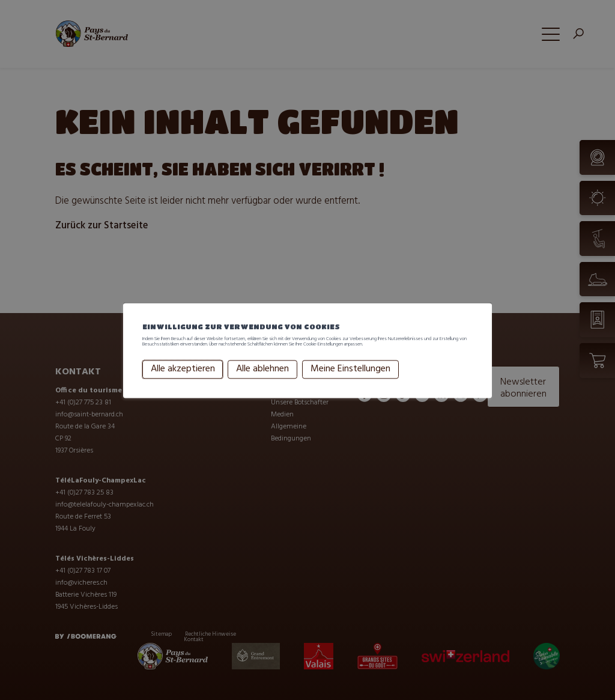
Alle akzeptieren (183, 388)
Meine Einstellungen (350, 388)
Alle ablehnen (262, 388)
